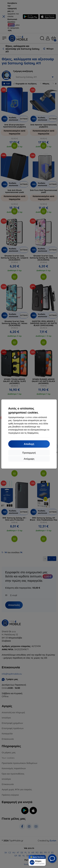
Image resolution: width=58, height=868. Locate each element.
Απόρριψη (29, 459)
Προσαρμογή (29, 453)
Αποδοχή (29, 444)
